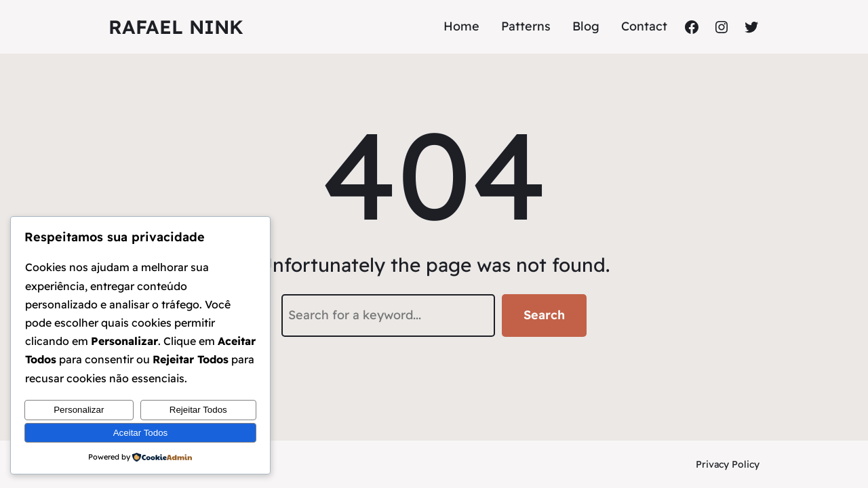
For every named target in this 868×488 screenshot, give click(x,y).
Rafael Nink (176, 27)
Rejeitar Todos (198, 410)
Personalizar (79, 410)
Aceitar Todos (141, 433)
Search (544, 315)
